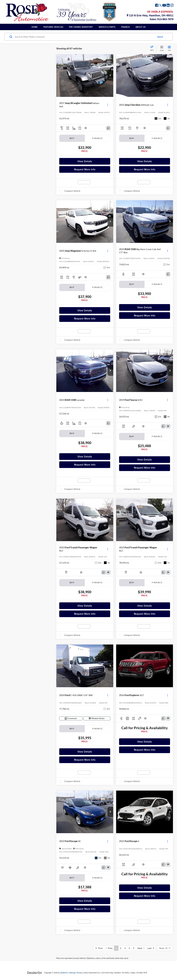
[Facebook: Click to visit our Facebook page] (157, 6)
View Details (85, 161)
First (99, 948)
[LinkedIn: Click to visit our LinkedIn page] (168, 6)
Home (34, 27)
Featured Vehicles (53, 27)
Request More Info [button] (85, 169)
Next (141, 948)
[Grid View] (161, 49)
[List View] (169, 49)
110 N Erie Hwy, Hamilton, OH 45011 (150, 15)
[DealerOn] (35, 973)
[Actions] (108, 105)
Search (160, 37)
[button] (110, 75)
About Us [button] (140, 27)
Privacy (80, 973)
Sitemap (72, 973)
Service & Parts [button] (107, 27)
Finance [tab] (98, 138)
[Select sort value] (153, 49)
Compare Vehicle (72, 191)
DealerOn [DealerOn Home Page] (64, 973)
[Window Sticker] (168, 426)
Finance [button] (125, 27)
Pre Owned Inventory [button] (81, 27)
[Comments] (108, 128)
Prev (109, 948)
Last (151, 948)
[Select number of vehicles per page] (165, 948)
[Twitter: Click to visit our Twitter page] (160, 6)
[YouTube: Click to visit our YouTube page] (164, 6)
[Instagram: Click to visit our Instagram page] (172, 6)
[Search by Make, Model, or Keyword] (84, 37)
